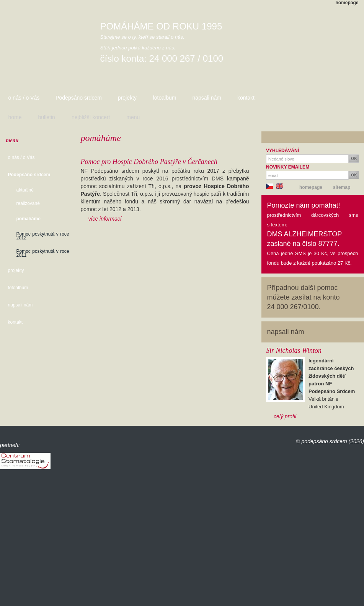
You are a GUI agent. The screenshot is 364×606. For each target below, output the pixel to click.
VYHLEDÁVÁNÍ (282, 151)
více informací (105, 219)
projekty (127, 98)
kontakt (246, 98)
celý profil (285, 416)
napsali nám (207, 98)
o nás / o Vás (24, 98)
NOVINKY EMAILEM (288, 167)
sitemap (342, 187)
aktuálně (25, 190)
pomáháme (29, 219)
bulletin (47, 117)
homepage (347, 3)
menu (133, 117)
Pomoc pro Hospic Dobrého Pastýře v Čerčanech (149, 162)
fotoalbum (164, 98)
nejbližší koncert (91, 117)
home (15, 117)
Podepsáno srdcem (79, 98)
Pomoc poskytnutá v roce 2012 (43, 236)
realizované (28, 203)
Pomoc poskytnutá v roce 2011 (43, 253)
